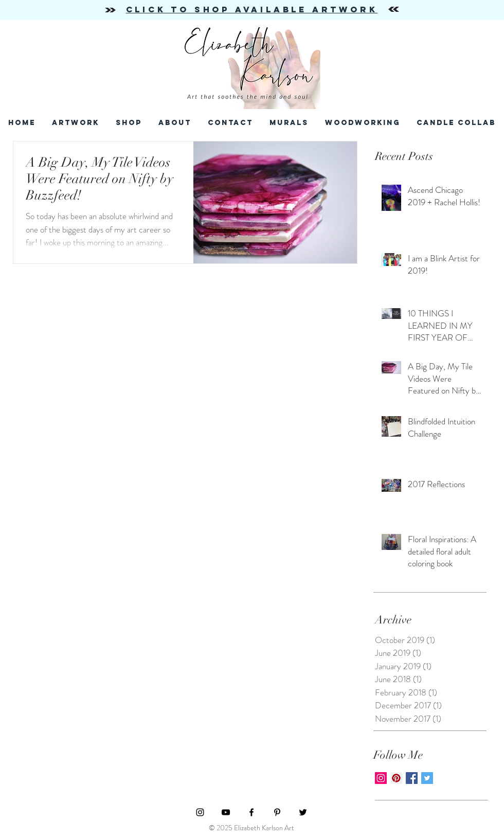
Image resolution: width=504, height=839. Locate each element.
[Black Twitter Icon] (303, 812)
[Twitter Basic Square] (427, 778)
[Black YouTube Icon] (226, 812)
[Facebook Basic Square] (412, 778)
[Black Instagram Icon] (200, 812)
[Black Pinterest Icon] (277, 812)
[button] (230, 123)
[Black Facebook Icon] (251, 812)
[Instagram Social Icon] (381, 778)
